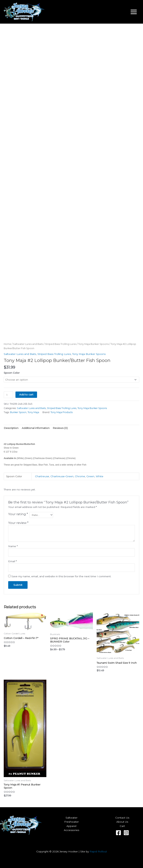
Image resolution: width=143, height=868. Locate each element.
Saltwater (71, 818)
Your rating (18, 514)
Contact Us (122, 818)
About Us (122, 822)
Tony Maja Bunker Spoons (93, 344)
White (100, 476)
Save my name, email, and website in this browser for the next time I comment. (61, 576)
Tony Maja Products (62, 412)
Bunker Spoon (18, 412)
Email (12, 561)
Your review (18, 523)
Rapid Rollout (98, 851)
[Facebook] (118, 833)
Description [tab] (11, 428)
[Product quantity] (8, 395)
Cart (122, 826)
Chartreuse (42, 476)
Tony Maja (33, 412)
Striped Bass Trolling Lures (61, 344)
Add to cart (26, 394)
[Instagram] (126, 833)
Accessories (71, 830)
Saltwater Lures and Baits (28, 344)
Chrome (80, 476)
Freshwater (71, 822)
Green (90, 476)
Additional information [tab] (36, 428)
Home (7, 344)
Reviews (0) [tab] (60, 428)
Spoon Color (12, 373)
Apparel (71, 826)
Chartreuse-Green (62, 476)
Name (13, 546)
